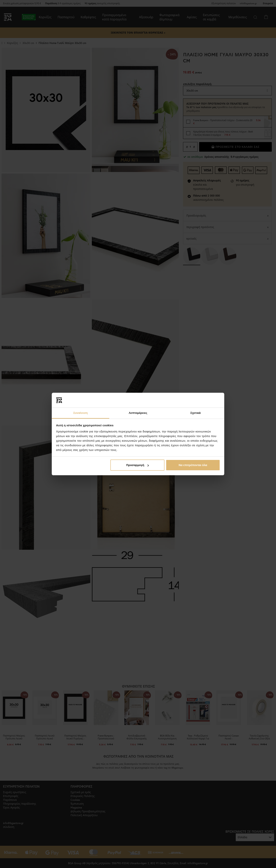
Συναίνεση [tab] (80, 413)
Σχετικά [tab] (195, 413)
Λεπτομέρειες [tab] (138, 413)
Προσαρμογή (138, 465)
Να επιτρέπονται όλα (193, 465)
